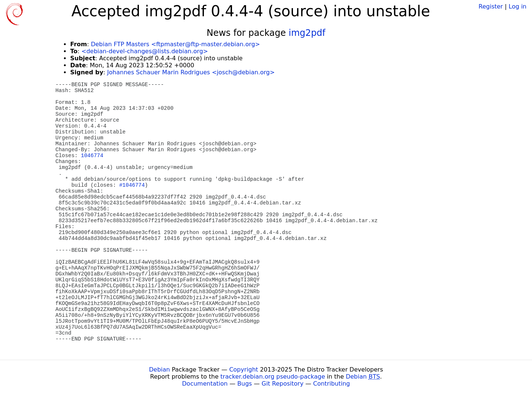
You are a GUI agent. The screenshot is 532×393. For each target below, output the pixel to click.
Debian (159, 370)
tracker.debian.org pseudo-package (273, 377)
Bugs (245, 384)
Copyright (243, 370)
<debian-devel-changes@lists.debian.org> (145, 51)
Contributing (332, 384)
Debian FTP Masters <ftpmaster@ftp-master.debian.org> (175, 44)
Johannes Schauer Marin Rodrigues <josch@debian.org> (191, 72)
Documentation (205, 384)
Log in (518, 6)
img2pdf (307, 33)
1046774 (92, 156)
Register (491, 6)
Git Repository (282, 384)
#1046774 (132, 185)
